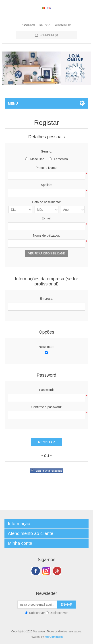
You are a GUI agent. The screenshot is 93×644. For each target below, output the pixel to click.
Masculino (37, 159)
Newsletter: (46, 347)
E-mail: (47, 218)
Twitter (46, 571)
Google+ (57, 571)
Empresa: (47, 299)
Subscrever (37, 613)
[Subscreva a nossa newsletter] (37, 605)
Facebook (36, 571)
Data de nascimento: (46, 202)
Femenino (61, 159)
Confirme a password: (46, 407)
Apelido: (46, 185)
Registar (28, 25)
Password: (46, 390)
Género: (46, 151)
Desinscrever (59, 613)
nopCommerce (54, 637)
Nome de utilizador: (46, 235)
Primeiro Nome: (46, 168)
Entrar (45, 25)
